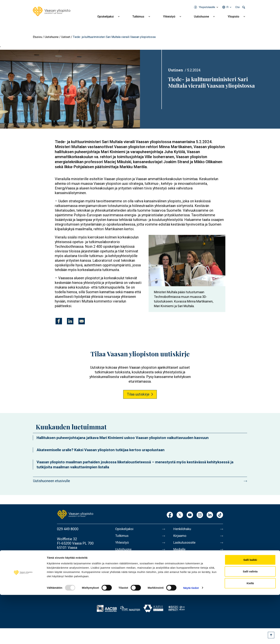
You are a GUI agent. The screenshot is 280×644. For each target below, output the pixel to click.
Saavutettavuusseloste (191, 582)
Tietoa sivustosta (187, 567)
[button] (70, 89)
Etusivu (37, 37)
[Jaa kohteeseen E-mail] (82, 321)
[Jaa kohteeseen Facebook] (59, 321)
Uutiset (66, 37)
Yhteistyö (169, 17)
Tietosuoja (182, 574)
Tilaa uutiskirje (138, 394)
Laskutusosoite (185, 544)
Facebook (170, 515)
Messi (178, 559)
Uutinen (176, 70)
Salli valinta (250, 621)
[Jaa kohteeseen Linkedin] (70, 321)
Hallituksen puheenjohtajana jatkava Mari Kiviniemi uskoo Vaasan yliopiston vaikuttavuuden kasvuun (123, 438)
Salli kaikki (250, 609)
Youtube (190, 515)
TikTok (220, 515)
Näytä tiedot (191, 637)
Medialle (180, 552)
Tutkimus (138, 17)
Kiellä (250, 632)
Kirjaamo (180, 536)
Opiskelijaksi (106, 17)
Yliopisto (233, 17)
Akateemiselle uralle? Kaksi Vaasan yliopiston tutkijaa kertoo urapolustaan (101, 450)
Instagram (200, 515)
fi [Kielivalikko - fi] (227, 7)
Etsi (238, 7)
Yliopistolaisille (207, 7)
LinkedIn (210, 515)
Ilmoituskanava (185, 589)
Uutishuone (201, 17)
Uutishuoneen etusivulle (52, 481)
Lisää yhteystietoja (72, 558)
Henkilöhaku (183, 529)
